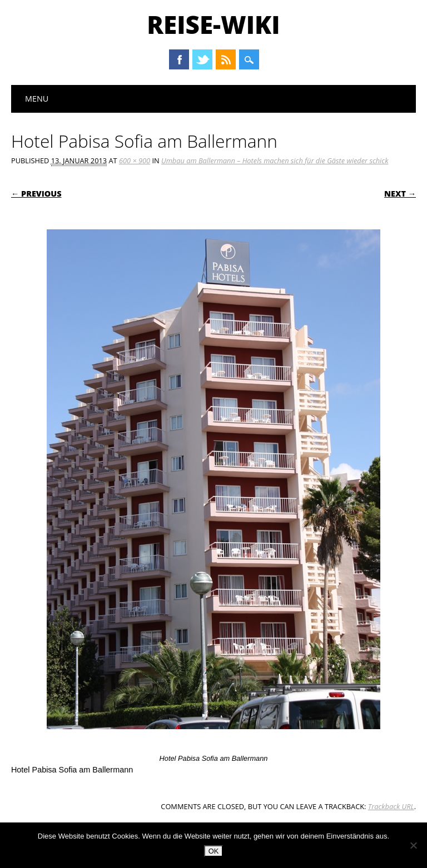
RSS (226, 59)
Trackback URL (391, 806)
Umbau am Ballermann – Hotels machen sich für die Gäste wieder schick (275, 160)
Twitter (202, 59)
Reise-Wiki (213, 24)
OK (214, 851)
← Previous (36, 194)
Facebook (179, 59)
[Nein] (413, 845)
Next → (400, 194)
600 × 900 (135, 160)
